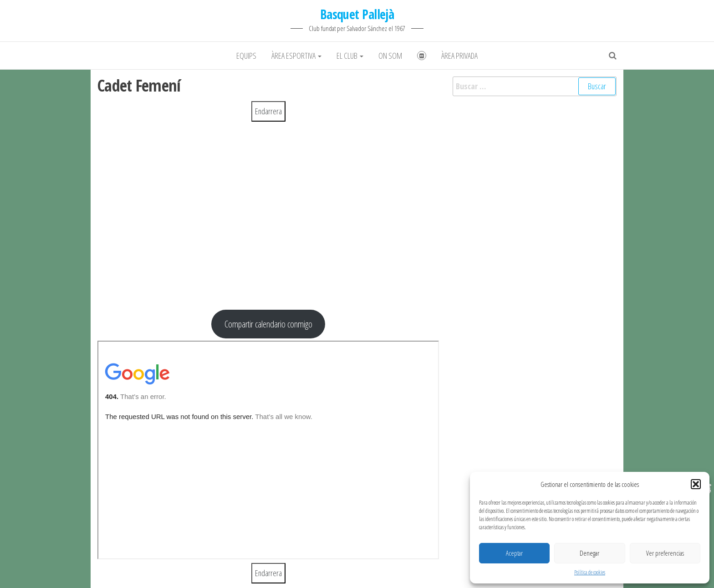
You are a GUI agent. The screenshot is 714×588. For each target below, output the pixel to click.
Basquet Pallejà (357, 14)
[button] (696, 484)
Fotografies (422, 56)
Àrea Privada (459, 56)
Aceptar (514, 553)
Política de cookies (590, 572)
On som (390, 56)
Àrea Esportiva (296, 56)
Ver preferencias (665, 553)
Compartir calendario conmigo (268, 324)
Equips (246, 56)
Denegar (589, 553)
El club (350, 56)
